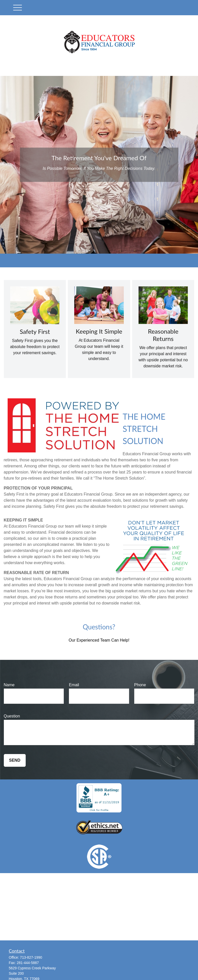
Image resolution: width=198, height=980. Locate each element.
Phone (140, 685)
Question (12, 716)
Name (9, 685)
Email (74, 685)
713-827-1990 (31, 957)
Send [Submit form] (15, 760)
